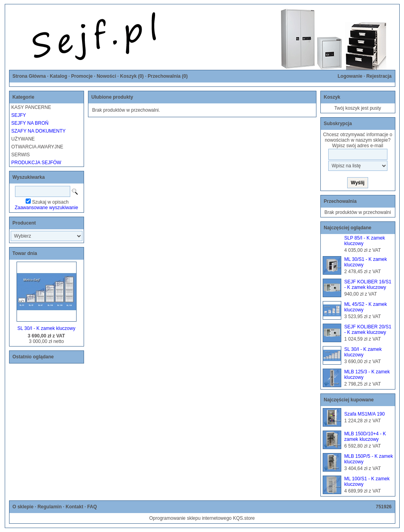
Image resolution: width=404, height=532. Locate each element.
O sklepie (23, 507)
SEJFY (19, 115)
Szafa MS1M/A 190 (365, 414)
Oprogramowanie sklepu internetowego (190, 518)
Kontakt (74, 507)
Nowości (106, 76)
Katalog (58, 76)
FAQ (92, 507)
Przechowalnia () (167, 76)
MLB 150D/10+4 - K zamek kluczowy (365, 436)
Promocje (82, 76)
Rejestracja (379, 76)
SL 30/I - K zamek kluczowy (46, 328)
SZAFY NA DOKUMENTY (39, 131)
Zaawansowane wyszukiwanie (46, 208)
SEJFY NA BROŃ (30, 123)
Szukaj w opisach (50, 202)
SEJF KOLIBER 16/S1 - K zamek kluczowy (368, 285)
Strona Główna (29, 76)
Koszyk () (132, 76)
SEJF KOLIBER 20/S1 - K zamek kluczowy (368, 330)
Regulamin (50, 507)
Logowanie (350, 76)
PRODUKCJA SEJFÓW (36, 163)
